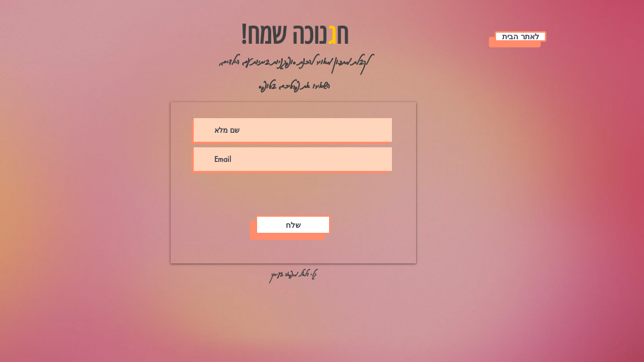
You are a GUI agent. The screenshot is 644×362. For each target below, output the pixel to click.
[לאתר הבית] (520, 36)
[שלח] (293, 225)
